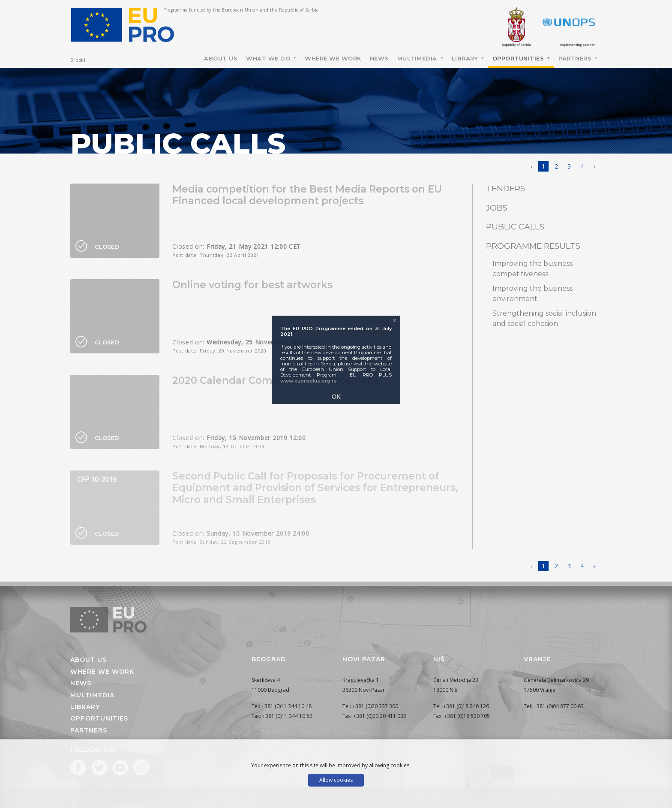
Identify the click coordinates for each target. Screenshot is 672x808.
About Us (221, 58)
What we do (269, 58)
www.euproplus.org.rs (309, 381)
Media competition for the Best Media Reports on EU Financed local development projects (307, 195)
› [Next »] (594, 166)
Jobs (497, 208)
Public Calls (515, 227)
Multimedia (418, 58)
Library (466, 58)
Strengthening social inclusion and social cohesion (544, 318)
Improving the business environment (532, 294)
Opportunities (519, 58)
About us (88, 660)
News (379, 58)
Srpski (78, 60)
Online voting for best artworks (252, 285)
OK (336, 396)
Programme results (533, 246)
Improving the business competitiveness (532, 269)
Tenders (505, 188)
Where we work (333, 58)
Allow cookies (336, 780)
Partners (576, 58)
